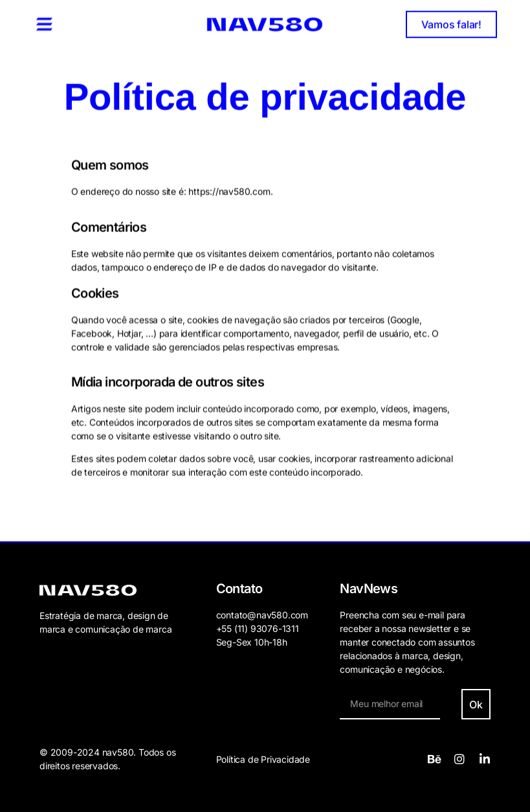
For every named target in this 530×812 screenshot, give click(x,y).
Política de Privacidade (263, 759)
